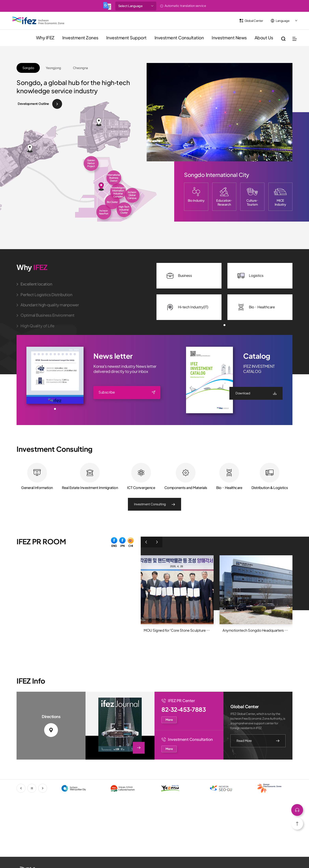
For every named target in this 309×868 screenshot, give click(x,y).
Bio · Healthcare (256, 307)
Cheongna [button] (80, 68)
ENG (114, 546)
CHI (131, 546)
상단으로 (297, 810)
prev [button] (25, 788)
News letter (113, 356)
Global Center (254, 21)
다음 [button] (157, 542)
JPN (122, 546)
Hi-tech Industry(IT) (187, 307)
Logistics (250, 276)
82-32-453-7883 (184, 710)
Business (179, 276)
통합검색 (283, 39)
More (169, 720)
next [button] (47, 788)
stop (36, 788)
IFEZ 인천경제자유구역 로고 (38, 20)
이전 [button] (146, 542)
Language (282, 21)
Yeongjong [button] (53, 68)
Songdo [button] (28, 68)
